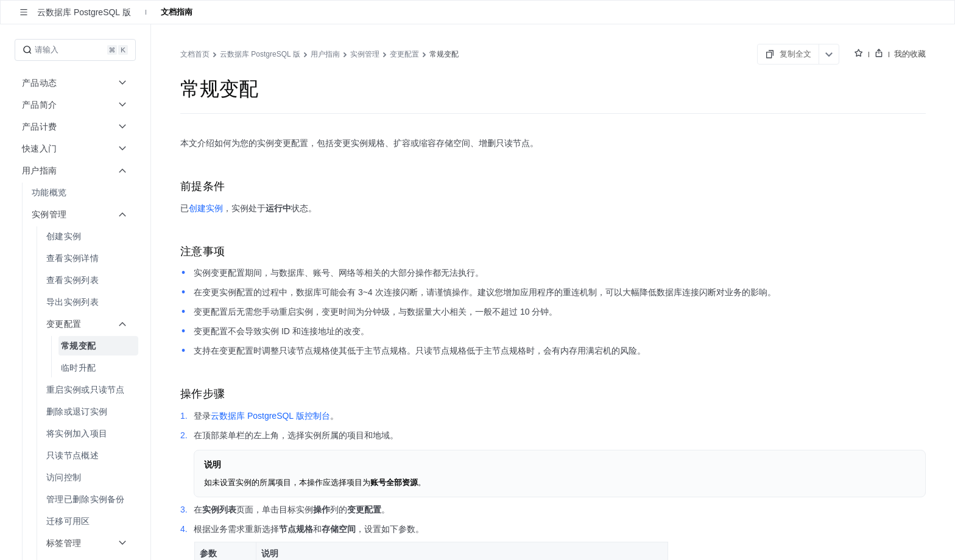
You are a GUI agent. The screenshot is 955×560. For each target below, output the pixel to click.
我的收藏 (910, 54)
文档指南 (177, 12)
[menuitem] (76, 192)
